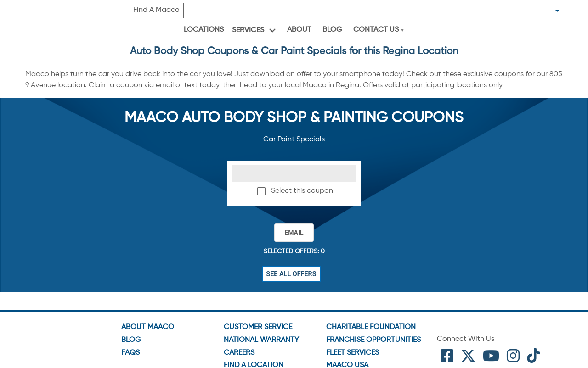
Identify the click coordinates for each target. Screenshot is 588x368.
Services (248, 30)
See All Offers (291, 274)
